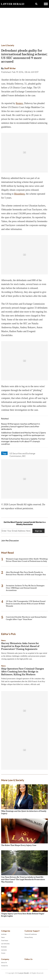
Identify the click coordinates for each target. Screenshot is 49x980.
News (3, 640)
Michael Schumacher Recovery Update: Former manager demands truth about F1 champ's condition (23, 441)
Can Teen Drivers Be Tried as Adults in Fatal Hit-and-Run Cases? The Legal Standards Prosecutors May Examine (23, 879)
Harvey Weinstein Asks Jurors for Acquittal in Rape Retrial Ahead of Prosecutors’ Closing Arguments (20, 646)
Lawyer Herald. (24, 973)
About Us (4, 963)
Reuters (19, 103)
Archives (4, 934)
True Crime (5, 941)
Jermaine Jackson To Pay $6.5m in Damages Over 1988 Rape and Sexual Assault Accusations (25, 588)
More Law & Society (13, 780)
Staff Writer (10, 68)
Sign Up (38, 531)
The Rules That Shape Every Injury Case (19, 845)
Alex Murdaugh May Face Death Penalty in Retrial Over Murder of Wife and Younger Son (26, 573)
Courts (3, 953)
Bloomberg (19, 194)
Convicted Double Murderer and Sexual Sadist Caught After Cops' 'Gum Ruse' (26, 618)
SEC (24, 456)
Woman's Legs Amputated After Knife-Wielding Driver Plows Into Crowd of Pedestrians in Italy (27, 560)
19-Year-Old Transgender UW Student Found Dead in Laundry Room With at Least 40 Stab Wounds (26, 604)
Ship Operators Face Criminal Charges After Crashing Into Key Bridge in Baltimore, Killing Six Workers (23, 672)
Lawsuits (4, 950)
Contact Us (4, 966)
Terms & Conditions (31, 934)
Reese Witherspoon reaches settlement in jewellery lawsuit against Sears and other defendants (21, 426)
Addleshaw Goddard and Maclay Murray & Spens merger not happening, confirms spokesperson (24, 434)
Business (4, 947)
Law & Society (8, 45)
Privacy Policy (29, 937)
